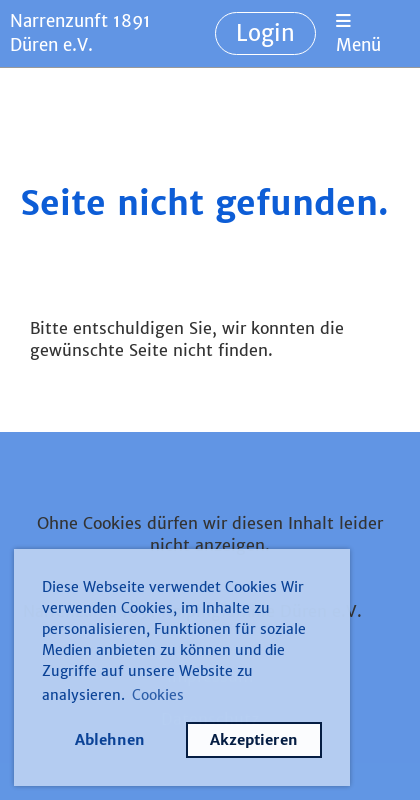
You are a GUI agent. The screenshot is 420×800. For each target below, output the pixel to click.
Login (265, 33)
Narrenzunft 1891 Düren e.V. (80, 33)
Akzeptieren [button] (254, 740)
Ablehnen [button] (110, 740)
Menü (358, 34)
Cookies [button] (158, 695)
